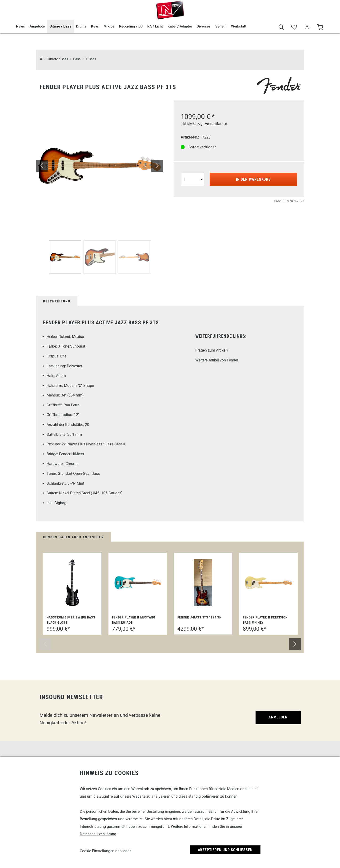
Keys (95, 26)
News (20, 26)
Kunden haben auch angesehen (74, 537)
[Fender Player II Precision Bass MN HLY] (268, 583)
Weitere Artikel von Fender (217, 360)
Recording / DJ (131, 26)
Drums (81, 26)
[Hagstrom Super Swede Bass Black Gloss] (72, 583)
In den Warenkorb (253, 179)
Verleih (221, 26)
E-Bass (91, 59)
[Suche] (281, 27)
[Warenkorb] (320, 27)
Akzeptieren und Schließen (225, 850)
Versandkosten (216, 124)
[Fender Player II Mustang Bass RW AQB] (138, 583)
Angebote (37, 26)
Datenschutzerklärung (98, 834)
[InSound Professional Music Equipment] (41, 59)
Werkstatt (239, 26)
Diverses (204, 26)
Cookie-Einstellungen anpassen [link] (106, 851)
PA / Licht (155, 26)
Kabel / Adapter (180, 26)
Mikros (109, 26)
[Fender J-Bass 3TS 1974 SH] (203, 583)
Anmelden (278, 717)
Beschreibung (57, 301)
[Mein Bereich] (307, 27)
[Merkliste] (294, 27)
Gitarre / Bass (60, 26)
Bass (77, 59)
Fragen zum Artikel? (212, 350)
